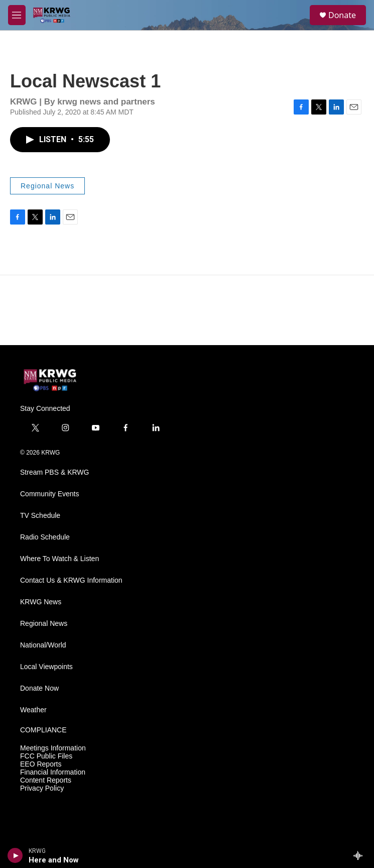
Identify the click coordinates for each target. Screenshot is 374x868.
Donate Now (39, 688)
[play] (15, 855)
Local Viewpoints (46, 667)
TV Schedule (40, 516)
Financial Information (53, 772)
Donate (342, 15)
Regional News (47, 186)
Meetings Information (53, 748)
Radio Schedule (45, 537)
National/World (43, 645)
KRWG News (41, 602)
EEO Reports (41, 764)
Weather (33, 710)
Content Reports (46, 780)
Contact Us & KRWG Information (71, 580)
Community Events (49, 494)
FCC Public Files (46, 756)
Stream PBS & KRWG (54, 472)
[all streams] (361, 855)
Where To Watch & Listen (59, 559)
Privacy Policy (42, 788)
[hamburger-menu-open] (17, 15)
